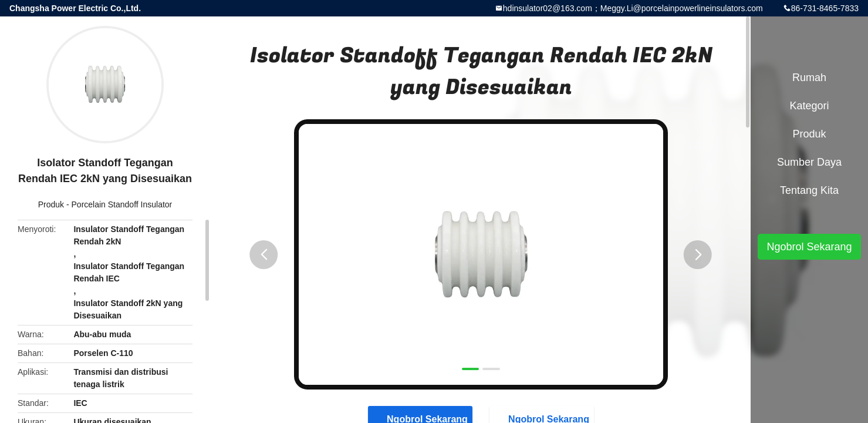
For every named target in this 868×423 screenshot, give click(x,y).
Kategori (809, 106)
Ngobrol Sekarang (809, 247)
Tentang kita (809, 190)
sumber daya (809, 162)
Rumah (809, 78)
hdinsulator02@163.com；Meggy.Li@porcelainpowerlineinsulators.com (633, 8)
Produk (51, 204)
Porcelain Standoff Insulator (122, 204)
